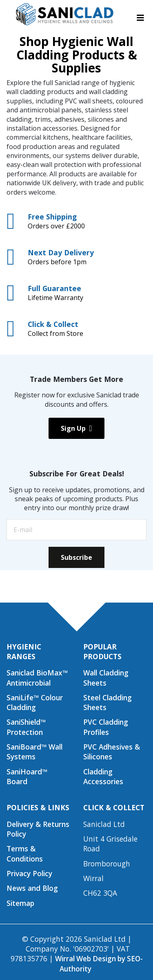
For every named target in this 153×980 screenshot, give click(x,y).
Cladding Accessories (103, 776)
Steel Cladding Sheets (108, 702)
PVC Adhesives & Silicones (112, 752)
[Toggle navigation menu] (140, 18)
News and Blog (32, 888)
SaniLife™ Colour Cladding (35, 702)
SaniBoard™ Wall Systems (34, 752)
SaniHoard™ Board (27, 776)
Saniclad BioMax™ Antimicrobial (37, 677)
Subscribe (76, 557)
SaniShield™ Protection (26, 727)
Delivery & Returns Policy (38, 829)
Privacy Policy (29, 873)
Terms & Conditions (25, 853)
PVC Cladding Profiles (106, 727)
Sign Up (76, 428)
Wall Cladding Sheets (106, 677)
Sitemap (20, 903)
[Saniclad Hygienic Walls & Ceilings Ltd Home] (64, 14)
